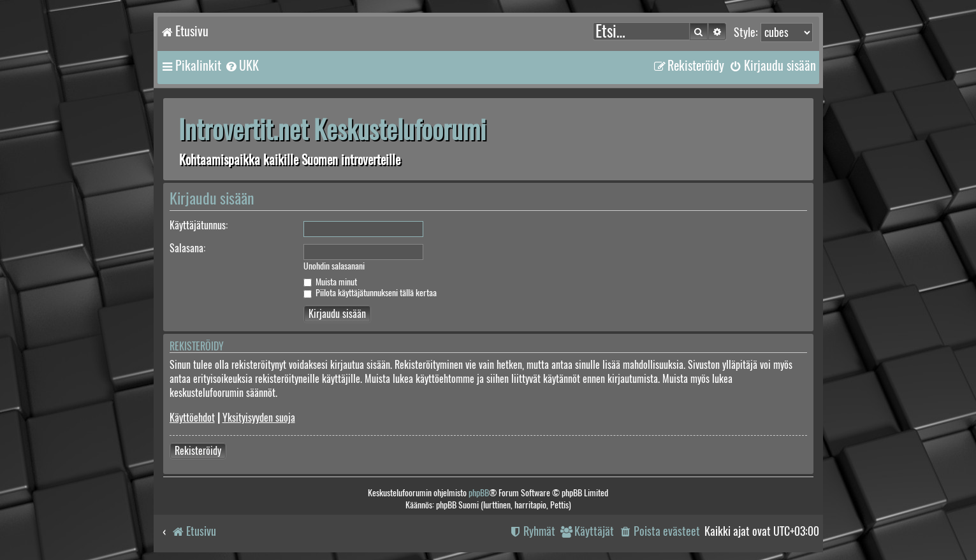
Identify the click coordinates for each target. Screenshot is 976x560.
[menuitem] (242, 66)
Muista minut (330, 282)
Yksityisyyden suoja (259, 418)
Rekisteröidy (198, 451)
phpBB (479, 493)
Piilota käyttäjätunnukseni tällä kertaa (370, 293)
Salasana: (187, 248)
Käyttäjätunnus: (199, 225)
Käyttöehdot (192, 418)
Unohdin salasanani (334, 266)
